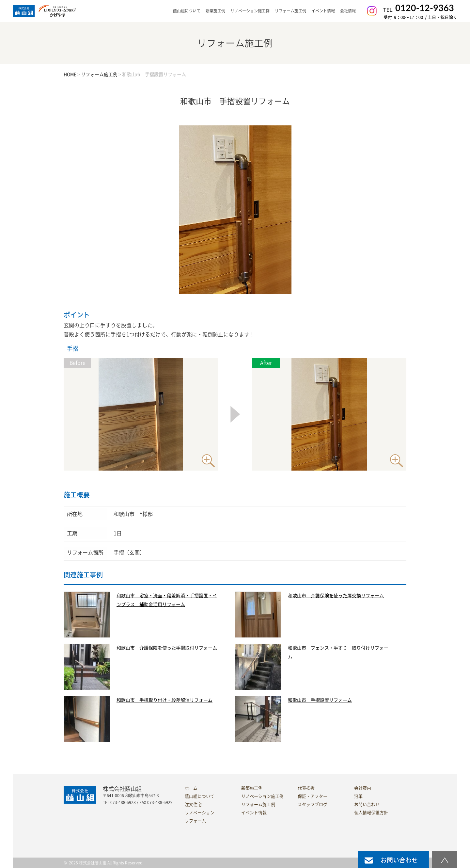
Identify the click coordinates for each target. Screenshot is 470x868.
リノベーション (200, 813)
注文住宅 (193, 804)
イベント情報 (323, 11)
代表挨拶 (306, 788)
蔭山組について (200, 796)
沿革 (358, 796)
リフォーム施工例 (290, 11)
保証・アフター (313, 796)
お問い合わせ (367, 804)
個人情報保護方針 (371, 813)
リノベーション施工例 (250, 11)
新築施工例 (215, 11)
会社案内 (363, 788)
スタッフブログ (313, 804)
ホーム (191, 788)
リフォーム (195, 821)
